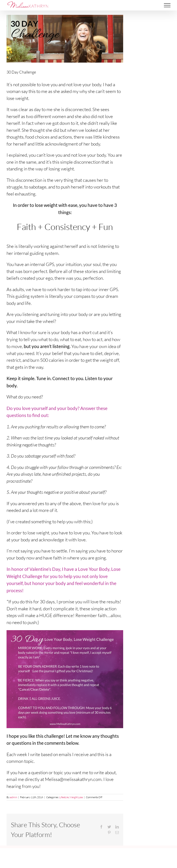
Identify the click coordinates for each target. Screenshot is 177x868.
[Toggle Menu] (167, 5)
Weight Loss (76, 797)
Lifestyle (64, 797)
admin (14, 797)
